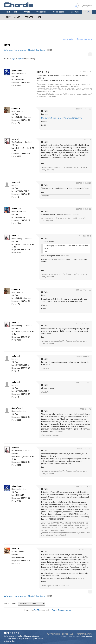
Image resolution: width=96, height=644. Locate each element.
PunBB (37, 610)
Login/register (86, 5)
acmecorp (16, 108)
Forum (87, 12)
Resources (75, 12)
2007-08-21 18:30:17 (84, 236)
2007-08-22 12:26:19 (83, 383)
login (14, 59)
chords (89, 637)
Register (29, 17)
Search (18, 17)
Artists (27, 12)
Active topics (68, 39)
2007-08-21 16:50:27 (84, 183)
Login (39, 17)
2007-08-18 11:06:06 (84, 109)
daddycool (16, 208)
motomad (16, 182)
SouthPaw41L (18, 408)
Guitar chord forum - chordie (15, 50)
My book (59, 12)
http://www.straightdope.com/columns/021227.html (62, 118)
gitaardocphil (17, 71)
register (21, 59)
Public (41, 12)
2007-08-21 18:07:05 (84, 209)
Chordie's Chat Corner (37, 50)
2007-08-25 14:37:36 (83, 487)
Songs (17, 12)
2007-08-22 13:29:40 (83, 409)
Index (8, 17)
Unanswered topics (85, 39)
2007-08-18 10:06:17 (84, 71)
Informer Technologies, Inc (61, 610)
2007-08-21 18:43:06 (83, 323)
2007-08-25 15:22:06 (83, 549)
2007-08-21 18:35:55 (83, 290)
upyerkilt (15, 139)
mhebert (15, 549)
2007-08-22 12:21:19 (84, 357)
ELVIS (7, 45)
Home (8, 12)
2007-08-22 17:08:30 (83, 448)
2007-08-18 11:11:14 (84, 140)
